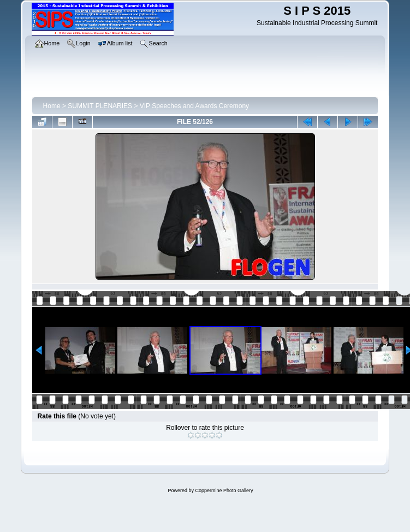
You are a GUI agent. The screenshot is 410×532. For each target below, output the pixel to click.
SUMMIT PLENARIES (100, 106)
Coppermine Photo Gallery (224, 490)
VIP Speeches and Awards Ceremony (194, 106)
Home (52, 106)
